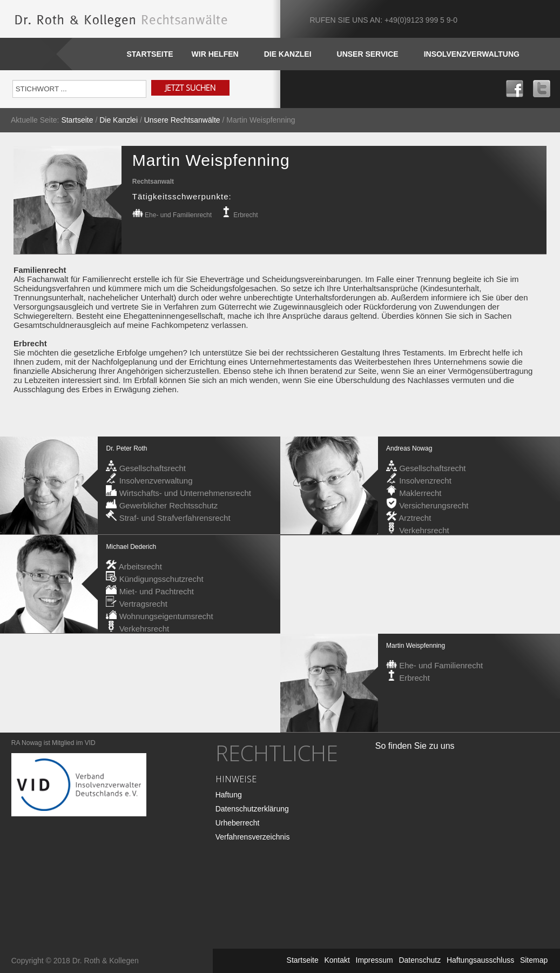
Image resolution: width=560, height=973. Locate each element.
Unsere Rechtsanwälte (182, 120)
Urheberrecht (238, 823)
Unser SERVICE (368, 54)
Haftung (229, 795)
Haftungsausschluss (480, 960)
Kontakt (337, 960)
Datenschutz (420, 960)
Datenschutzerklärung (252, 809)
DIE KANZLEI (288, 54)
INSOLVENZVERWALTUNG (472, 54)
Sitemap (534, 960)
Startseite (150, 54)
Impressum (375, 960)
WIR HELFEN (215, 54)
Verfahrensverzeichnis (253, 837)
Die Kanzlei (119, 120)
